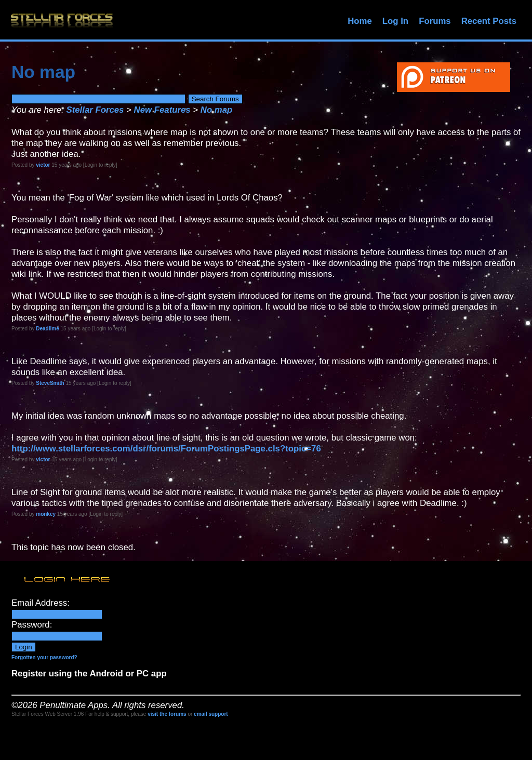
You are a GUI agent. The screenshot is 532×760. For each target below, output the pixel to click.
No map (217, 110)
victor (43, 165)
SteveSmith (50, 383)
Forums (435, 21)
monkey (46, 514)
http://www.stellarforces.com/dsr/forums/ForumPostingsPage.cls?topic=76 (166, 449)
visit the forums (167, 714)
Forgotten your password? (44, 657)
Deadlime (47, 329)
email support (211, 714)
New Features (162, 110)
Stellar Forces (95, 110)
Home (360, 21)
